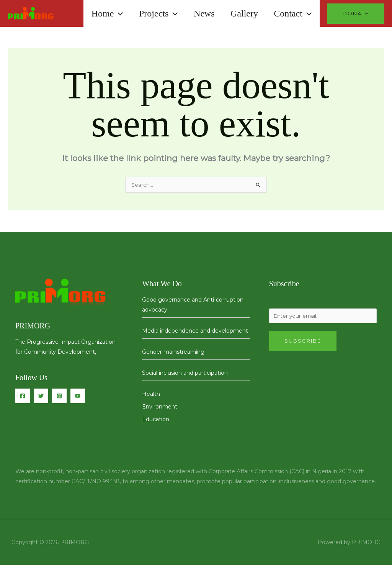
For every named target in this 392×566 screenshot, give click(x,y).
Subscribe (303, 343)
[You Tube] (78, 397)
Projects (150, 13)
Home (96, 13)
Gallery (240, 13)
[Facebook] (23, 397)
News (198, 13)
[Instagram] (59, 397)
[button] (107, 13)
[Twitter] (41, 397)
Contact (292, 13)
